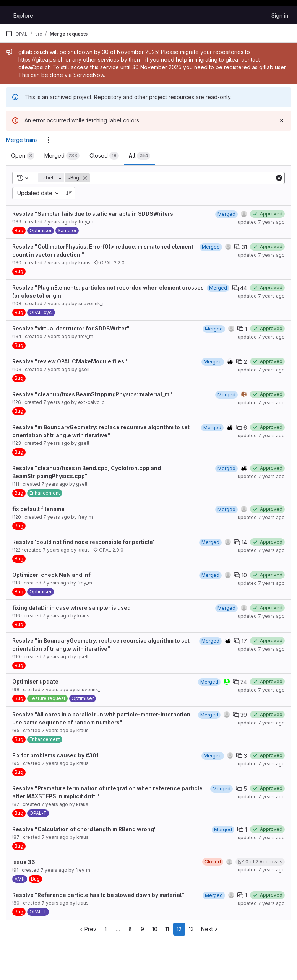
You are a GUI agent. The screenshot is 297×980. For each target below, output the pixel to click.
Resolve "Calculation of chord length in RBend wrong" (84, 829)
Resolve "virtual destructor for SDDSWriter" (71, 328)
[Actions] (49, 140)
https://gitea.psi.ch (41, 59)
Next (210, 929)
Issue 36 (24, 862)
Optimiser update (35, 681)
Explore (23, 15)
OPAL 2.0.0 (108, 550)
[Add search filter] (183, 178)
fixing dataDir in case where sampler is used (71, 608)
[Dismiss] (282, 120)
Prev (87, 929)
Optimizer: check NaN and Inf (51, 575)
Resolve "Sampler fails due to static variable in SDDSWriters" (94, 214)
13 (191, 929)
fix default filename (38, 509)
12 (179, 929)
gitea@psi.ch (35, 67)
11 (167, 929)
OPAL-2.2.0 (109, 263)
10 (155, 929)
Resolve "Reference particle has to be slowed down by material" (98, 895)
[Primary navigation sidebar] (9, 34)
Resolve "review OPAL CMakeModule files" (70, 361)
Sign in (280, 15)
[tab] (23, 156)
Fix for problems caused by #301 (55, 755)
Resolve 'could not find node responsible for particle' (83, 542)
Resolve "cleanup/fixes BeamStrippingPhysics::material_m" (92, 394)
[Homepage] (6, 15)
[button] (65, 178)
